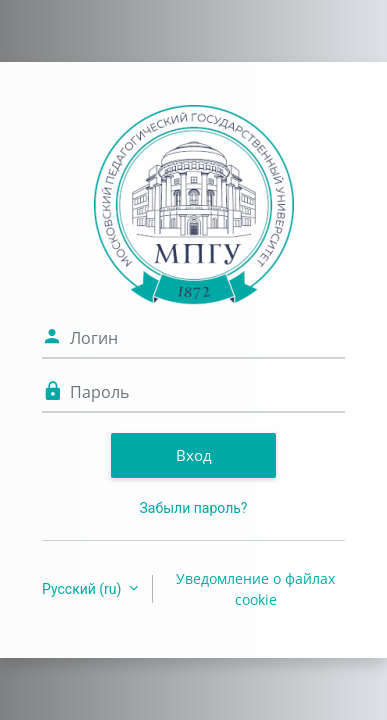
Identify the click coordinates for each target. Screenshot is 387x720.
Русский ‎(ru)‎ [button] (83, 589)
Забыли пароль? (194, 508)
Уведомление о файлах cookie (255, 589)
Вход (194, 455)
